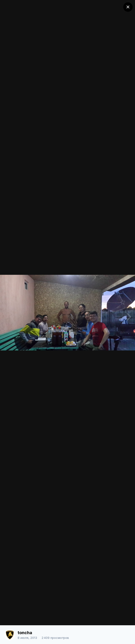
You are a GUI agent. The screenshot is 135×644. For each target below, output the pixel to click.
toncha (25, 633)
